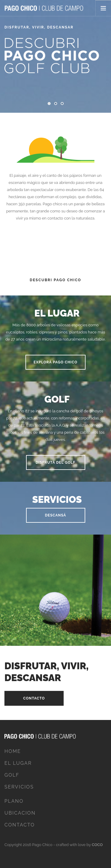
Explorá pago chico (56, 362)
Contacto (34, 698)
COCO (97, 845)
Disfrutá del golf (55, 462)
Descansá (56, 515)
